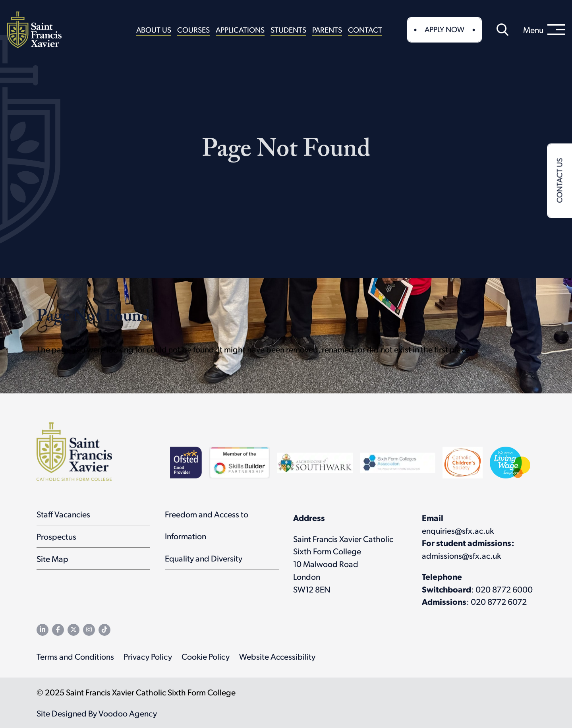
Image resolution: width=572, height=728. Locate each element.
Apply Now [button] (444, 29)
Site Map (52, 559)
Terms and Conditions (75, 656)
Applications (240, 29)
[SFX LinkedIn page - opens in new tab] (43, 630)
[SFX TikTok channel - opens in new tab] (104, 630)
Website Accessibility (277, 656)
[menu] (544, 30)
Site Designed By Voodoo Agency (97, 713)
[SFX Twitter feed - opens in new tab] (73, 630)
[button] (502, 30)
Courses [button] (193, 29)
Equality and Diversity (204, 558)
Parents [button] (327, 29)
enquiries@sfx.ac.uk (458, 530)
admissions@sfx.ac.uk (461, 555)
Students (288, 29)
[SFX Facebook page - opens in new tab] (58, 630)
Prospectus (56, 536)
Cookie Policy (206, 656)
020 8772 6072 (499, 601)
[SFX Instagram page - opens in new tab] (89, 630)
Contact (365, 29)
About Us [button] (154, 29)
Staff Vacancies (63, 514)
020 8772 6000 (504, 589)
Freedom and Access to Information (207, 525)
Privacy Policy (148, 656)
